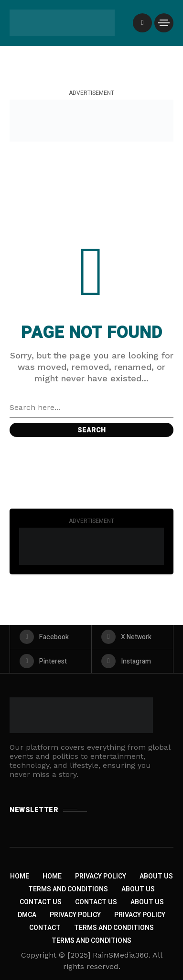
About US (147, 902)
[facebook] (51, 637)
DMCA (27, 915)
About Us (156, 876)
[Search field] (91, 408)
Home (20, 876)
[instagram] (132, 661)
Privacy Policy (101, 876)
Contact (45, 928)
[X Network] (132, 637)
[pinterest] (51, 661)
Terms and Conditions (68, 889)
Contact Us (41, 902)
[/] (142, 23)
